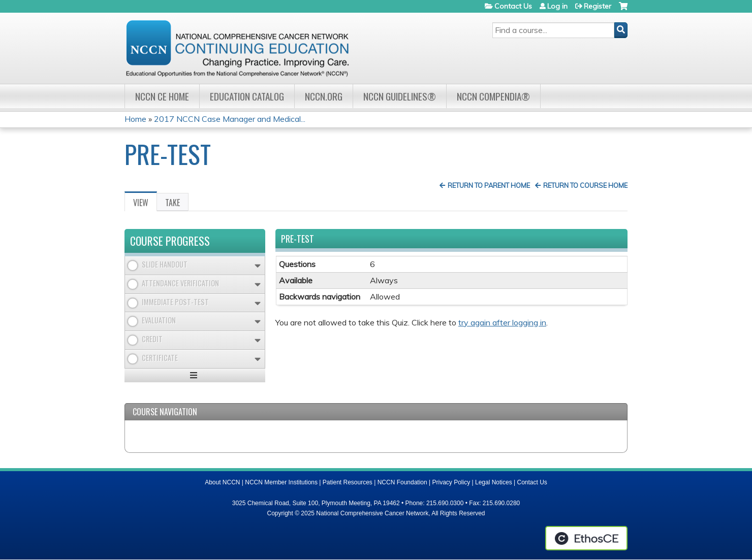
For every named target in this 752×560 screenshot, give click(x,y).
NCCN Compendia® (493, 96)
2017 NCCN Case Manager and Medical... (230, 119)
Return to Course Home (585, 185)
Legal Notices (494, 482)
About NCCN (222, 482)
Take (173, 203)
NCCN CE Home (162, 96)
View (145, 204)
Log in (557, 6)
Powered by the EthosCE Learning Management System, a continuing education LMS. (586, 538)
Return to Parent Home (489, 185)
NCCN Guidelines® (400, 96)
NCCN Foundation (402, 482)
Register (598, 6)
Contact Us (513, 6)
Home (135, 119)
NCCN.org (324, 96)
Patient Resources (348, 482)
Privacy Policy (451, 482)
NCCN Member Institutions (281, 482)
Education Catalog (247, 96)
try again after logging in (502, 322)
